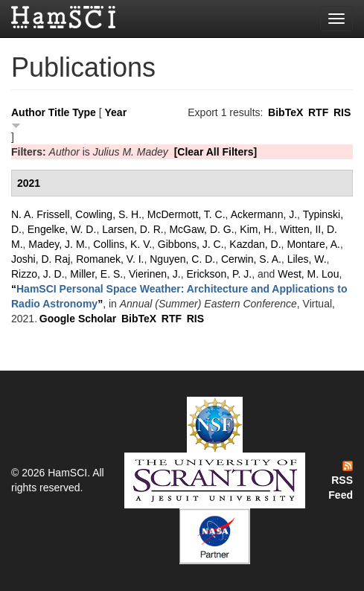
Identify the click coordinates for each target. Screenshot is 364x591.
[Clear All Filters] (216, 152)
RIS (342, 112)
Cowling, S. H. (108, 214)
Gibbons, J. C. (191, 244)
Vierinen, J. (155, 274)
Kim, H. (257, 229)
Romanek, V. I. (110, 259)
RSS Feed (341, 481)
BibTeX (285, 112)
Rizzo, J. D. (38, 274)
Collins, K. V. (122, 244)
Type (84, 112)
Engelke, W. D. (62, 229)
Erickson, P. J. (220, 274)
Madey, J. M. (58, 244)
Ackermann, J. (264, 214)
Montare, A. (313, 244)
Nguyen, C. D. (182, 259)
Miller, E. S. (96, 274)
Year (116, 112)
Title (59, 112)
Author (28, 112)
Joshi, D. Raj (41, 259)
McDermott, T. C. (186, 214)
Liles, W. (307, 259)
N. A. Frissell (41, 214)
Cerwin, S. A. (251, 259)
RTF (318, 112)
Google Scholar (78, 319)
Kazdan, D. (255, 244)
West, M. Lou (308, 274)
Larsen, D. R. (132, 229)
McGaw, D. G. (201, 229)
